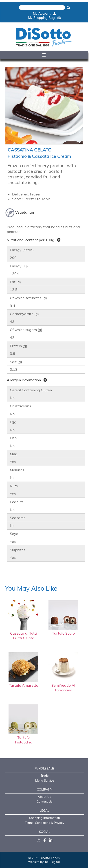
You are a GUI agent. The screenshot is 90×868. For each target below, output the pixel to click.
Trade (45, 775)
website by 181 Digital (44, 862)
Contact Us (45, 801)
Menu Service (45, 780)
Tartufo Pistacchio (23, 737)
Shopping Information (45, 818)
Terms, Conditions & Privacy (45, 823)
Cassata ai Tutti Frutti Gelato (23, 633)
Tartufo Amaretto (23, 683)
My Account (44, 13)
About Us (44, 797)
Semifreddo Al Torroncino (63, 685)
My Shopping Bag (44, 18)
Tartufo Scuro (63, 631)
